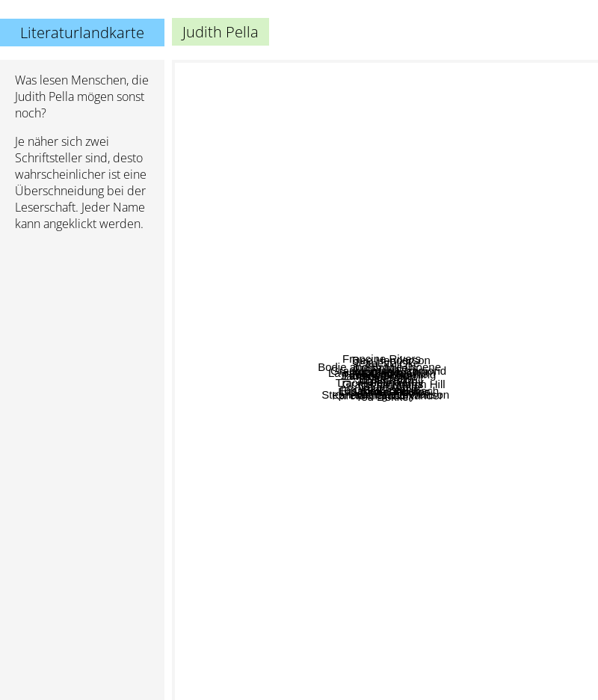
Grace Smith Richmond (503, 442)
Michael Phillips (462, 481)
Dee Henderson (392, 153)
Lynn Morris (404, 343)
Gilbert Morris (389, 267)
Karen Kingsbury (270, 418)
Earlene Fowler (277, 397)
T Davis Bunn (318, 297)
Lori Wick (317, 314)
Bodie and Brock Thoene (359, 222)
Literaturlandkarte (82, 33)
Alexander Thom (520, 314)
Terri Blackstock (314, 451)
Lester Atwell (482, 368)
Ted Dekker (366, 550)
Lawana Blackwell (249, 309)
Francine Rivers (332, 121)
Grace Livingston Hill (458, 427)
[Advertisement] (82, 472)
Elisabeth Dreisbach (473, 515)
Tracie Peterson (327, 349)
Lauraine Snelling (422, 323)
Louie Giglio (431, 564)
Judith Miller (354, 211)
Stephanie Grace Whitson (441, 596)
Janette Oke (278, 297)
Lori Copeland (263, 637)
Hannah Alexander (502, 578)
